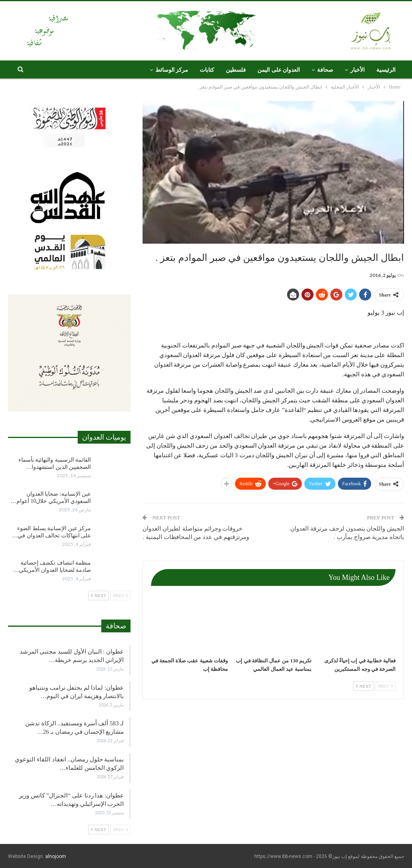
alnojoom (56, 856)
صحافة (325, 70)
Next (364, 686)
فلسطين (236, 70)
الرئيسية (386, 70)
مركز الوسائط (172, 70)
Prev (385, 686)
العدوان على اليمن (279, 70)
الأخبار (358, 70)
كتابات (207, 70)
